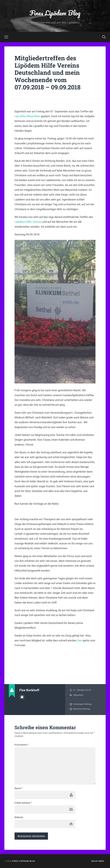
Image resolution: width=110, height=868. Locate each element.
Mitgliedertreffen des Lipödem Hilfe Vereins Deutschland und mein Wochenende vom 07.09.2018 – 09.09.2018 (48, 72)
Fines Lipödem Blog (55, 13)
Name (19, 788)
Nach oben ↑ (98, 861)
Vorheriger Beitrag (82, 704)
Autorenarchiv (22, 697)
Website (19, 817)
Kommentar (22, 745)
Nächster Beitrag (82, 709)
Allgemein (78, 695)
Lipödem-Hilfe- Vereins (28, 222)
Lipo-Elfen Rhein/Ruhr (27, 116)
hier (80, 640)
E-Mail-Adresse (23, 803)
